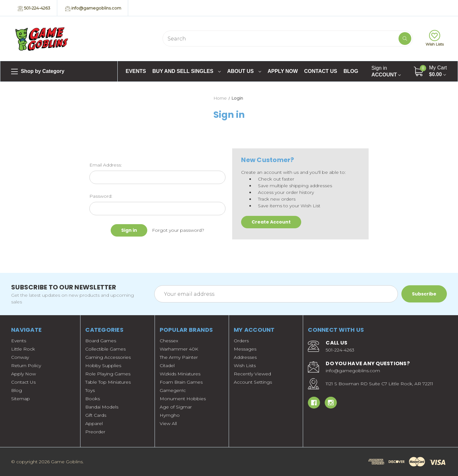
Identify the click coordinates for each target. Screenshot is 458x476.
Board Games (101, 341)
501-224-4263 (34, 8)
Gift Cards (96, 415)
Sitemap (21, 399)
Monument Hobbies (183, 399)
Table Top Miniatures (108, 382)
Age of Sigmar (176, 407)
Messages (245, 349)
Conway (20, 357)
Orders (241, 341)
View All (168, 423)
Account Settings (253, 382)
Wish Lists (435, 38)
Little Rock (23, 349)
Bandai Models (102, 407)
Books (93, 399)
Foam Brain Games (181, 382)
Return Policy (26, 366)
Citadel (167, 366)
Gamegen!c (173, 390)
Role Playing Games (108, 374)
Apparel (94, 423)
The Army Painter (179, 357)
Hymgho (170, 415)
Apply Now (283, 71)
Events (136, 71)
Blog (351, 71)
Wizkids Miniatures (180, 374)
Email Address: (106, 165)
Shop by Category (38, 72)
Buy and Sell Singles (187, 71)
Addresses (245, 357)
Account (386, 71)
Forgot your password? (178, 230)
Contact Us (321, 71)
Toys (90, 390)
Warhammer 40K (179, 349)
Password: (101, 196)
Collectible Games (105, 349)
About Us (244, 71)
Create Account (271, 222)
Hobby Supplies (103, 366)
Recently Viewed (252, 374)
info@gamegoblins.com (93, 8)
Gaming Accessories (108, 357)
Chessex (169, 341)
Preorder (95, 432)
